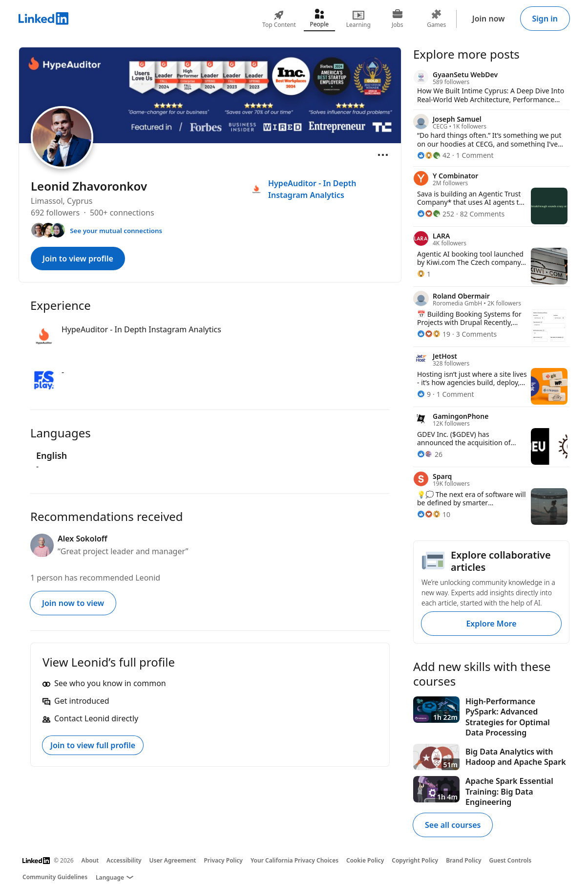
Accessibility (124, 860)
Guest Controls (511, 860)
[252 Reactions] (436, 214)
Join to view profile (78, 259)
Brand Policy (463, 860)
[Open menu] (383, 155)
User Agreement (173, 860)
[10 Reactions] (434, 514)
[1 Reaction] (424, 274)
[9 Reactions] (424, 394)
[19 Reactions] (434, 334)
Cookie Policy (365, 860)
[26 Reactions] (430, 454)
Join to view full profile (93, 745)
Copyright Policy (415, 860)
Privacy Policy (223, 860)
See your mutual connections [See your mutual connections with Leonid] (116, 231)
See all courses (453, 825)
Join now (489, 19)
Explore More (491, 624)
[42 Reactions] (434, 155)
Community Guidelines (55, 877)
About (90, 860)
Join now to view (73, 603)
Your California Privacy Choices (294, 860)
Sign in (545, 19)
